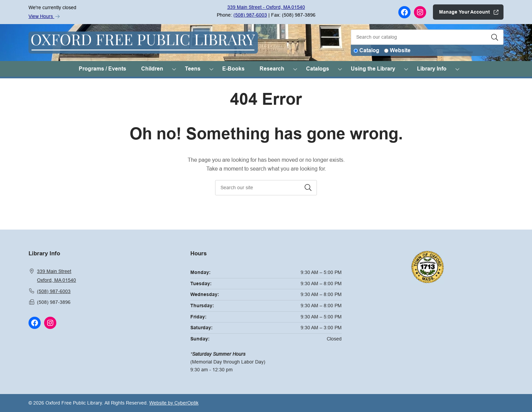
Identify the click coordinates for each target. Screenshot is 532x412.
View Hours (44, 16)
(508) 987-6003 (250, 15)
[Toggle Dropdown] (174, 69)
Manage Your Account (464, 12)
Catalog (369, 50)
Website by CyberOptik (174, 403)
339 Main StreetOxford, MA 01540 (56, 276)
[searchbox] (266, 188)
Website (400, 50)
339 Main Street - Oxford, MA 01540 (266, 7)
